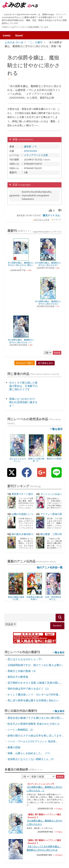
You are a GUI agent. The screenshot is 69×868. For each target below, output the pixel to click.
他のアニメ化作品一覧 (50, 446)
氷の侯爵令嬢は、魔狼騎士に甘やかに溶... (32, 831)
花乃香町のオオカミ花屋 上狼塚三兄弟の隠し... (35, 561)
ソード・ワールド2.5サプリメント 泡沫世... (33, 620)
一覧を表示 (56, 308)
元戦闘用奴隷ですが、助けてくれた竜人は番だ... (36, 543)
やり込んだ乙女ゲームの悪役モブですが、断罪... (31, 798)
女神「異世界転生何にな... (53, 476)
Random (57, 504)
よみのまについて (58, 847)
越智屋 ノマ (30, 146)
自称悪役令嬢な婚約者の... (35, 476)
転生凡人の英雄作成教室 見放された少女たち (34, 602)
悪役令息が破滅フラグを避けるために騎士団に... (36, 596)
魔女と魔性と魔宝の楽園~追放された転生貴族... (30, 755)
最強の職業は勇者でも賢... (16, 476)
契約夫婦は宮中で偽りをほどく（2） (29, 567)
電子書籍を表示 (45, 241)
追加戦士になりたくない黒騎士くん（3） (31, 637)
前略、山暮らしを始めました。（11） (30, 631)
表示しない (59, 825)
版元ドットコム (51, 215)
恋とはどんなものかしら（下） (26, 537)
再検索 (60, 655)
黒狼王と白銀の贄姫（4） (22, 549)
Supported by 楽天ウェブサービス (36, 861)
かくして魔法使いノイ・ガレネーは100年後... (34, 573)
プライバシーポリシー (50, 843)
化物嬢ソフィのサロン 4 (18, 789)
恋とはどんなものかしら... (16, 338)
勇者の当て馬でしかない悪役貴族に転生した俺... (31, 772)
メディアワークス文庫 (36, 155)
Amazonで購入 (25, 241)
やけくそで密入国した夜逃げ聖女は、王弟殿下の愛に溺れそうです (23, 264)
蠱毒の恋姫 (14, 626)
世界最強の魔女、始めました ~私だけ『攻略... (30, 815)
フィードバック (39, 851)
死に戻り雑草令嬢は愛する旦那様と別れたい (33, 579)
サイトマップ (26, 843)
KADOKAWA (31, 151)
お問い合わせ (60, 851)
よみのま (19, 864)
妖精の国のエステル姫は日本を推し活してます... (36, 614)
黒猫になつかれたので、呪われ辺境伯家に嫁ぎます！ (23, 280)
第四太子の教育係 (18, 555)
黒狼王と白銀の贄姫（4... (53, 338)
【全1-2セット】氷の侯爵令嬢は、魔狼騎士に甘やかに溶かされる (44, 726)
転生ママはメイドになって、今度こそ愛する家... (31, 807)
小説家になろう (17, 748)
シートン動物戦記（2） (21, 608)
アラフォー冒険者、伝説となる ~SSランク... (28, 781)
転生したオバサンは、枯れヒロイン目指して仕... (31, 763)
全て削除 (49, 825)
